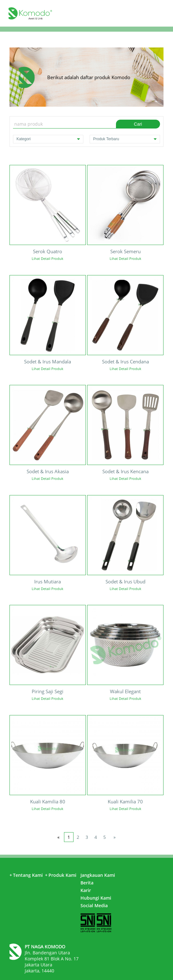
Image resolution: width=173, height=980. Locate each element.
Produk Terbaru (125, 139)
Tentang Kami (26, 875)
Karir (86, 890)
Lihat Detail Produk (48, 258)
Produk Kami (61, 875)
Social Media (94, 905)
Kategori (48, 139)
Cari (138, 124)
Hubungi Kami (96, 898)
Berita (87, 883)
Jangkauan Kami (98, 875)
